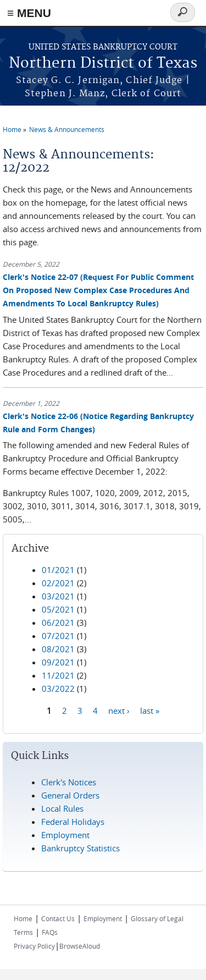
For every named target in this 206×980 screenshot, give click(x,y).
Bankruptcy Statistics (80, 848)
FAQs (50, 932)
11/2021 (58, 675)
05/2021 (58, 609)
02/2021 (58, 583)
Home (12, 129)
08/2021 (58, 649)
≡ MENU (29, 13)
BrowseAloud (80, 946)
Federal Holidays (73, 822)
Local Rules (62, 808)
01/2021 (58, 570)
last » (150, 710)
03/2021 (58, 596)
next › (119, 710)
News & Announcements (67, 129)
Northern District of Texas (103, 64)
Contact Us (58, 918)
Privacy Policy (34, 946)
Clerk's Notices (69, 782)
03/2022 (58, 689)
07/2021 (58, 636)
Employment (65, 835)
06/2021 (58, 623)
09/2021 (58, 662)
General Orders (70, 795)
